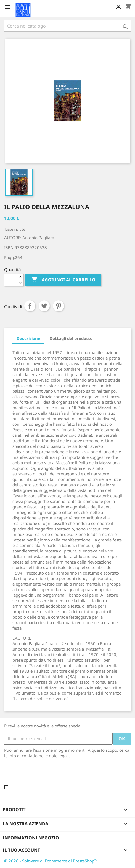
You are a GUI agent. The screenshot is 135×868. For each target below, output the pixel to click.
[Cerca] (67, 26)
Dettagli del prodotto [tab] (71, 338)
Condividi (30, 306)
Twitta (44, 306)
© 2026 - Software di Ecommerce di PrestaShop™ (51, 861)
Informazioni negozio (31, 838)
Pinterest (59, 306)
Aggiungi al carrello (63, 280)
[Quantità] (11, 280)
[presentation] (50, 773)
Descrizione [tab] (28, 338)
